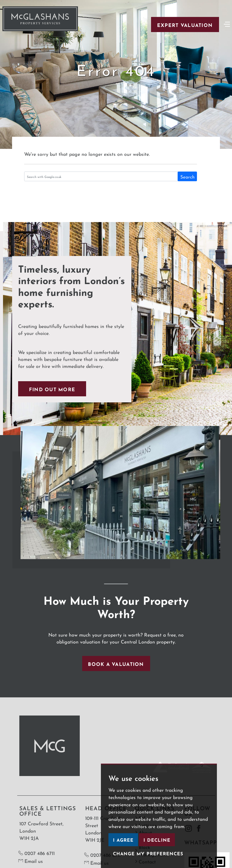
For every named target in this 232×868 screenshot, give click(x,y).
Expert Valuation (185, 25)
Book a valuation (116, 663)
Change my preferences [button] (148, 853)
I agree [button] (123, 839)
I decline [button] (157, 839)
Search (187, 176)
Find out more (52, 389)
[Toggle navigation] (227, 24)
